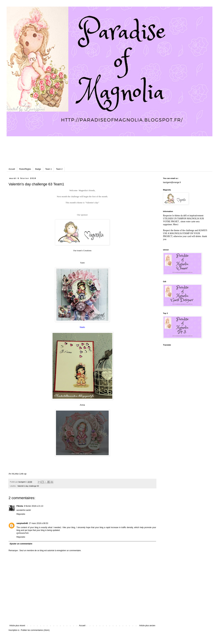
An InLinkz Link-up (18, 474)
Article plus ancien (147, 626)
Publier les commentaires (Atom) (35, 630)
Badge (38, 169)
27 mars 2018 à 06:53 (38, 523)
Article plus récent (17, 626)
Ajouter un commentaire (21, 544)
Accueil (12, 169)
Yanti (82, 263)
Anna (82, 405)
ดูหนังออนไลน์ (22, 533)
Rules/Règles (25, 169)
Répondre (21, 514)
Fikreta (20, 506)
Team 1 (48, 169)
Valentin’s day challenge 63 (28, 486)
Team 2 (59, 169)
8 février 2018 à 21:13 (34, 506)
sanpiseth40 (22, 523)
